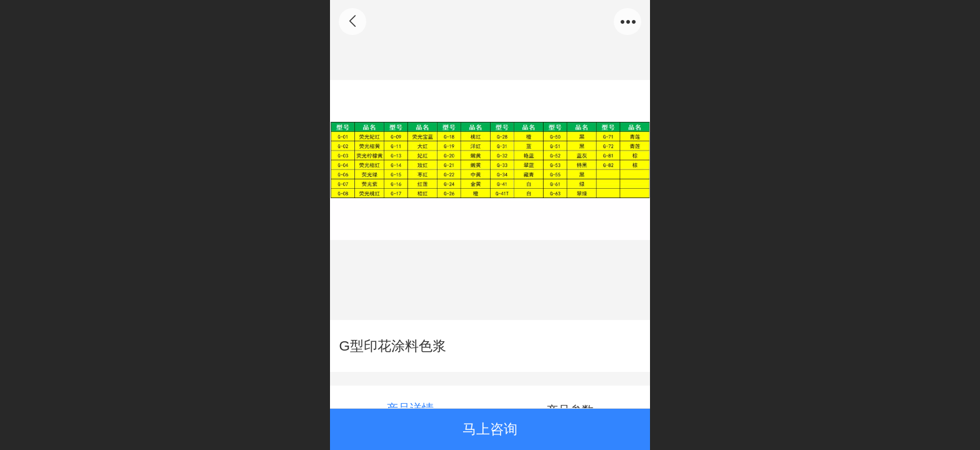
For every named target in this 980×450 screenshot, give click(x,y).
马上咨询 (490, 429)
